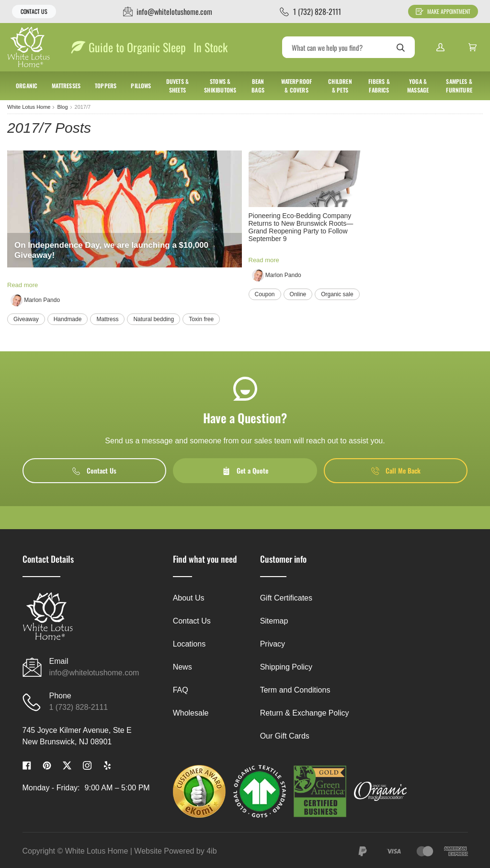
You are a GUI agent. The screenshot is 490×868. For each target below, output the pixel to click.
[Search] (348, 47)
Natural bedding (154, 319)
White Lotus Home (29, 107)
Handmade (68, 319)
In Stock (211, 47)
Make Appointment (443, 11)
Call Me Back (396, 470)
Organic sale (337, 294)
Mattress (107, 319)
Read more (23, 285)
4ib (211, 851)
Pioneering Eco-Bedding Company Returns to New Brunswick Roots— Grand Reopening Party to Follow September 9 (301, 227)
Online (298, 294)
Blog (62, 107)
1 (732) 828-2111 (79, 707)
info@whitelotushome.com (94, 673)
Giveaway (26, 319)
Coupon (265, 294)
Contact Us (34, 11)
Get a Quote (245, 470)
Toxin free (201, 319)
